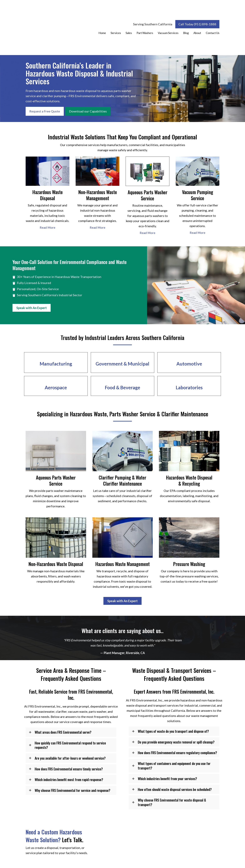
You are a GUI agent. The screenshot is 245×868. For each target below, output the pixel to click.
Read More (47, 227)
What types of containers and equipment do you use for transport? (174, 766)
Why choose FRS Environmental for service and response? (72, 790)
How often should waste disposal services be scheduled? (175, 789)
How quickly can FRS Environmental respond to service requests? (70, 745)
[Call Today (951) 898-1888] (197, 24)
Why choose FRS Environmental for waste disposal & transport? (172, 802)
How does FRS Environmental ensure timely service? (69, 769)
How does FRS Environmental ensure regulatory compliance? (177, 753)
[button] (71, 732)
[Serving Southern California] (153, 24)
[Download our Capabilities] (88, 111)
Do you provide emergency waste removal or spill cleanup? (176, 742)
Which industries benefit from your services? (167, 779)
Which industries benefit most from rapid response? (69, 780)
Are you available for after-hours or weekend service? (70, 758)
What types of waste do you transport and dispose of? (173, 731)
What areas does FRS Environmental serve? (63, 732)
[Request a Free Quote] (45, 111)
